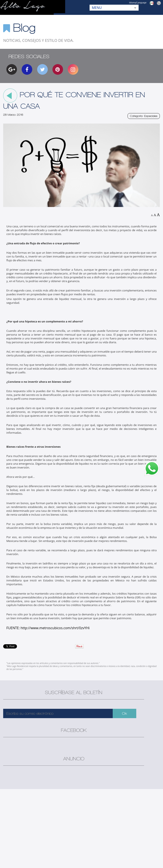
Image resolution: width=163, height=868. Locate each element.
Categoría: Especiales (144, 116)
